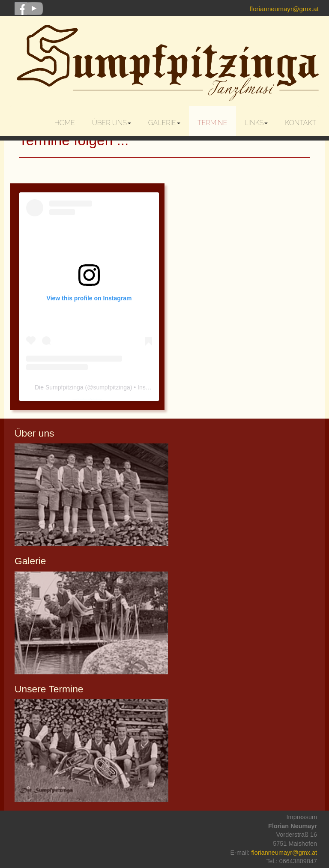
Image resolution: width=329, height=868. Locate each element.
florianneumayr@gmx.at (284, 9)
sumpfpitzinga (111, 387)
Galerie (164, 123)
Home (65, 123)
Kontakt (301, 123)
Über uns (112, 123)
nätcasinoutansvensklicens (97, 399)
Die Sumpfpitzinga (59, 387)
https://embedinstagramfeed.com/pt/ (84, 399)
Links (256, 123)
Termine (212, 123)
